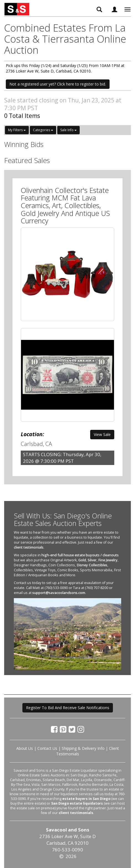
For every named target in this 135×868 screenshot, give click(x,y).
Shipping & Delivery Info (83, 748)
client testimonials (29, 547)
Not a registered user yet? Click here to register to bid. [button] (58, 84)
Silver (92, 560)
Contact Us (47, 748)
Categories (43, 130)
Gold (82, 560)
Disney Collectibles (92, 565)
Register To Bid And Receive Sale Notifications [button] (68, 708)
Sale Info (68, 130)
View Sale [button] (102, 434)
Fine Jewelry (108, 560)
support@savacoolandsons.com (59, 593)
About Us (25, 748)
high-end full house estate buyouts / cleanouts (80, 555)
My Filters (17, 130)
